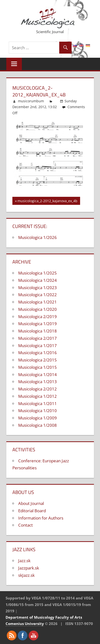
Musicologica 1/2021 (37, 302)
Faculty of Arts (69, 617)
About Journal (31, 503)
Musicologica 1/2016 (37, 353)
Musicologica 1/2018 (37, 331)
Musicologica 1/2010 (37, 411)
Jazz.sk (24, 561)
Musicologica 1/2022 (37, 295)
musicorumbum (31, 101)
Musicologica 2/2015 (37, 360)
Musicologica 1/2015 (37, 367)
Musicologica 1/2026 (37, 237)
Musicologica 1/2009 (37, 418)
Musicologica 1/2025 (37, 273)
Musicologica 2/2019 (37, 317)
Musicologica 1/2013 (37, 382)
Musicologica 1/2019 (37, 324)
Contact (25, 525)
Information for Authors (41, 518)
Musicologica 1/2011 (37, 403)
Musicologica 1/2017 (37, 346)
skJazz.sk (26, 575)
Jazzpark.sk (29, 568)
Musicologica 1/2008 (37, 425)
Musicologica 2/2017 (37, 338)
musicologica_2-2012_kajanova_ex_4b (47, 202)
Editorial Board (32, 511)
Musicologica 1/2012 (37, 396)
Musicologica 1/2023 (37, 288)
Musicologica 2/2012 (37, 389)
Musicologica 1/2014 (37, 374)
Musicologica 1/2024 (37, 280)
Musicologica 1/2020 (37, 309)
